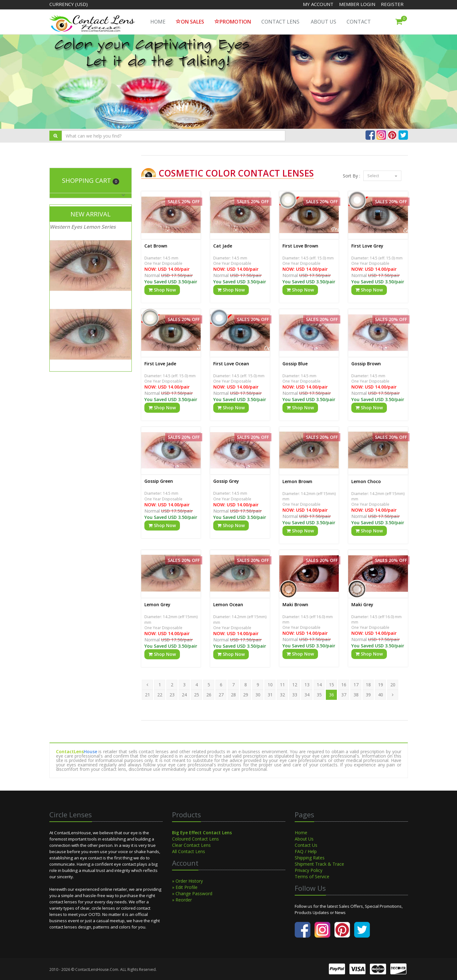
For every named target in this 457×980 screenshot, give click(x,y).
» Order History (187, 881)
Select (382, 176)
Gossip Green (159, 481)
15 (332, 685)
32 (282, 695)
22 (160, 695)
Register (392, 4)
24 (184, 695)
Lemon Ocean (228, 604)
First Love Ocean (231, 364)
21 (148, 695)
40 (381, 695)
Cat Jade (223, 246)
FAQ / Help (306, 851)
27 (221, 695)
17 (356, 685)
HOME (158, 22)
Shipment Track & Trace (319, 864)
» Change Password (192, 893)
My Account (318, 4)
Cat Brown (156, 246)
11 (282, 685)
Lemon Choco (366, 481)
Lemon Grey (157, 604)
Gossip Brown (366, 364)
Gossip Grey (226, 481)
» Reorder (182, 900)
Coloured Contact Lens (195, 839)
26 (209, 695)
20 (393, 685)
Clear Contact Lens (191, 845)
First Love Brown (300, 246)
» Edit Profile (185, 887)
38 (356, 695)
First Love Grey (367, 246)
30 (258, 695)
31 (270, 695)
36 (332, 695)
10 (270, 685)
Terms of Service (312, 877)
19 (381, 685)
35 (319, 695)
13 (307, 685)
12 (295, 685)
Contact (359, 22)
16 (344, 685)
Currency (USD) (69, 4)
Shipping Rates (310, 858)
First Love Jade (160, 364)
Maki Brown (295, 604)
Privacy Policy (309, 870)
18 (368, 685)
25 (197, 695)
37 (344, 695)
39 (368, 695)
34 (307, 695)
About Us (323, 22)
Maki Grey (362, 604)
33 (295, 695)
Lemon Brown (297, 481)
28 (233, 695)
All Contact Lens (189, 851)
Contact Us (306, 845)
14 (319, 685)
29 (246, 695)
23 (172, 695)
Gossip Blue (295, 364)
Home (301, 833)
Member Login (358, 4)
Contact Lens (280, 22)
